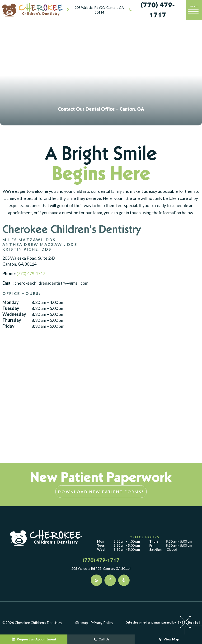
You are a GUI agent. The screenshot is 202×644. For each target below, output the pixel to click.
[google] (96, 580)
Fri (151, 546)
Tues (101, 546)
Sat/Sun (155, 550)
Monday (11, 302)
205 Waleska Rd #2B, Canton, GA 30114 (95, 10)
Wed (101, 550)
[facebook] (110, 580)
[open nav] (194, 10)
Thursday (12, 321)
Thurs (154, 542)
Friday (8, 327)
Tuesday (11, 308)
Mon (101, 542)
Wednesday (14, 315)
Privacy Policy (102, 623)
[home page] (33, 10)
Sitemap (82, 623)
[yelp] (124, 580)
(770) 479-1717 (151, 10)
